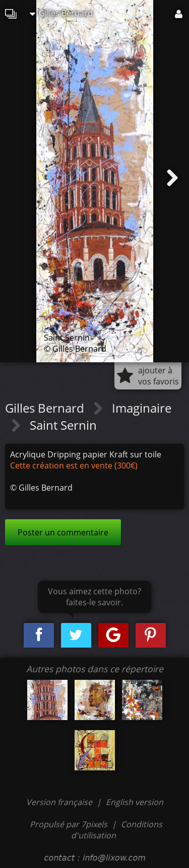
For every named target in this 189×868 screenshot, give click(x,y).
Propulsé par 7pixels (69, 824)
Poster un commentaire (63, 532)
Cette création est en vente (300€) (74, 465)
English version (135, 802)
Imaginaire (142, 408)
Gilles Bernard (61, 13)
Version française (60, 802)
